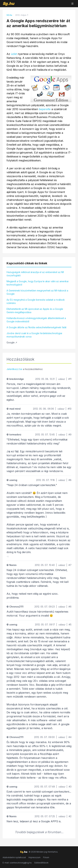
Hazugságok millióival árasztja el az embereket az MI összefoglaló (35, 274)
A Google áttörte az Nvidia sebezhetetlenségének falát (36, 327)
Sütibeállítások (41, 863)
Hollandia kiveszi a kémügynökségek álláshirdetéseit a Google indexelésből (36, 320)
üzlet (14, 54)
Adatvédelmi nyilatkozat (14, 857)
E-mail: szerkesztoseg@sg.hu (17, 863)
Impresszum (34, 857)
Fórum (46, 857)
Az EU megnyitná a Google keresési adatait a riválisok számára (36, 301)
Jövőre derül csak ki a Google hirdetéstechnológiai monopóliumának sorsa (34, 335)
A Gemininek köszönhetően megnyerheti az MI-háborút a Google (37, 292)
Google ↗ (12, 342)
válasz (61, 379)
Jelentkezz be (14, 369)
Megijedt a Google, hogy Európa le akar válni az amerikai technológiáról (38, 283)
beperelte (45, 109)
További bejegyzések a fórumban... (39, 832)
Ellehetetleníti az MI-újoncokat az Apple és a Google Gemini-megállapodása (35, 311)
